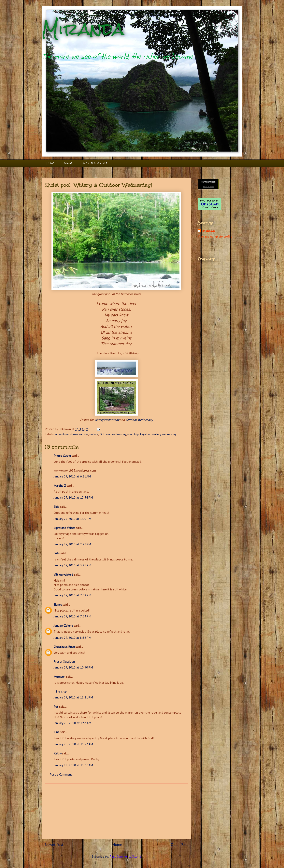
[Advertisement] (116, 811)
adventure (62, 434)
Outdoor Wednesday (139, 420)
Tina (57, 732)
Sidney (58, 604)
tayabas (145, 434)
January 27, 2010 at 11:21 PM (73, 697)
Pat (56, 707)
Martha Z (60, 486)
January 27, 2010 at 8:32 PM (72, 638)
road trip (133, 434)
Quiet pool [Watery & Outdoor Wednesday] (99, 185)
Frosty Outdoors (65, 661)
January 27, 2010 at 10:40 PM (73, 667)
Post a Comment (61, 774)
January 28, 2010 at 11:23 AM (73, 744)
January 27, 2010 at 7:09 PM (72, 595)
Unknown (208, 231)
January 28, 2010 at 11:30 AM (73, 765)
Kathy (57, 753)
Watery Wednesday (107, 420)
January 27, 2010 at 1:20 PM (72, 519)
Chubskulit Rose (64, 647)
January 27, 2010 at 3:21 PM (72, 565)
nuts (57, 553)
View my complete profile (215, 237)
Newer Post (54, 844)
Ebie (56, 507)
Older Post (179, 844)
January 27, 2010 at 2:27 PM (72, 544)
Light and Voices (64, 528)
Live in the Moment (94, 163)
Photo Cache (62, 456)
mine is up (60, 691)
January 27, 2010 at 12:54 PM (73, 497)
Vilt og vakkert (63, 574)
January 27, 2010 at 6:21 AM (72, 476)
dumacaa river (79, 434)
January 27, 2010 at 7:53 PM (72, 616)
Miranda (83, 29)
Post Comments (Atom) (125, 856)
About (68, 163)
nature (94, 434)
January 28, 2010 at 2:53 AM (72, 723)
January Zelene (63, 626)
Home (50, 163)
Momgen (59, 677)
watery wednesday (164, 434)
